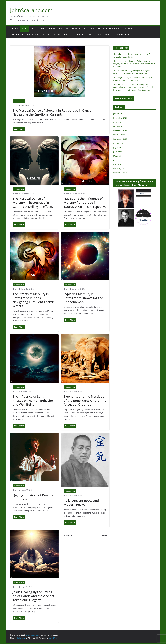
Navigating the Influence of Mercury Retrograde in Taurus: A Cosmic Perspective (85, 202)
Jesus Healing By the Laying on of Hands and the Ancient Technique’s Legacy (34, 596)
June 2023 (118, 152)
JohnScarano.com (31, 10)
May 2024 (117, 122)
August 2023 (119, 143)
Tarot (34, 29)
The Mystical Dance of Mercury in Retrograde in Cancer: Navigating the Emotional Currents (53, 112)
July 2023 (117, 147)
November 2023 (120, 131)
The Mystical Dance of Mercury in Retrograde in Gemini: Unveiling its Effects (33, 202)
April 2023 (118, 160)
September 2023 (120, 139)
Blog (24, 29)
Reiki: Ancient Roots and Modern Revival (81, 503)
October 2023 (119, 135)
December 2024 (120, 118)
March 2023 (118, 164)
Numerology (55, 29)
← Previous (67, 535)
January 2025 (119, 114)
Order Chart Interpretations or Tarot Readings (88, 35)
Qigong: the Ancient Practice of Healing (33, 497)
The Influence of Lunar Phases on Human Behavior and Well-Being (33, 400)
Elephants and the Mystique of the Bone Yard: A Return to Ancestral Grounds (85, 400)
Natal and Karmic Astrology (80, 29)
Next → (106, 535)
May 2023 (117, 156)
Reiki (43, 29)
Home (15, 29)
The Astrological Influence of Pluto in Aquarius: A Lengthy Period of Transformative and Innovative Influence (134, 64)
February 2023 (119, 169)
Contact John (123, 35)
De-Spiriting (129, 29)
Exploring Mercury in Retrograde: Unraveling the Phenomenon (83, 298)
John (16, 105)
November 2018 (120, 173)
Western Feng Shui (51, 35)
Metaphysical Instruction (25, 35)
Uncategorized (19, 101)
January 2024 (119, 126)
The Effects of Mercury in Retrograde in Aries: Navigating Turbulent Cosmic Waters (34, 300)
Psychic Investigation (109, 29)
